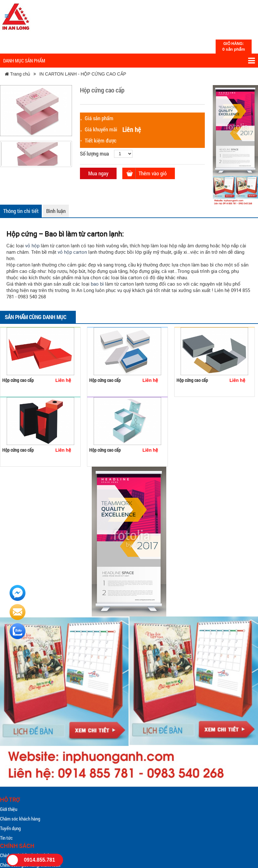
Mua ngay (98, 173)
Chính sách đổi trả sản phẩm (26, 855)
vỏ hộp (32, 245)
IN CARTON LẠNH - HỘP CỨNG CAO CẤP (83, 74)
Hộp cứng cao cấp (18, 380)
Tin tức (6, 838)
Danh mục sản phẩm (129, 61)
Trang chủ (18, 74)
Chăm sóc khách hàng (20, 819)
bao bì (97, 284)
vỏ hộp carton (72, 252)
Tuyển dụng (10, 828)
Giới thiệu (9, 809)
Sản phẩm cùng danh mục (36, 317)
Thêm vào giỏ (153, 173)
